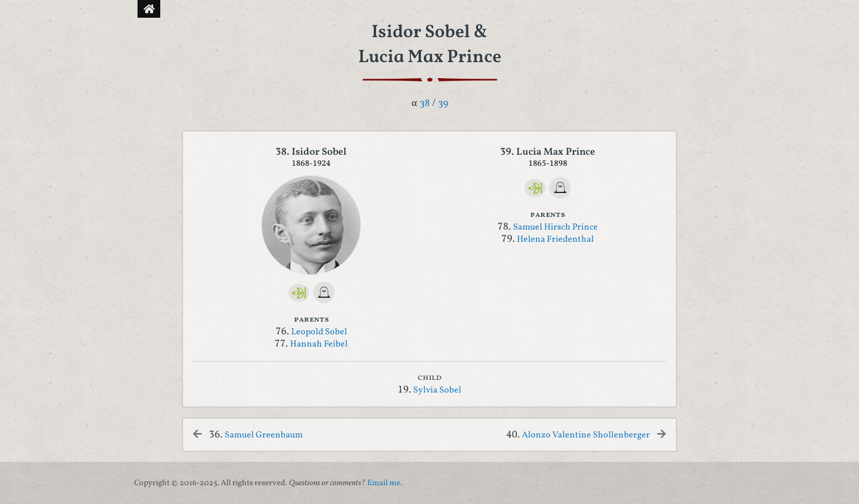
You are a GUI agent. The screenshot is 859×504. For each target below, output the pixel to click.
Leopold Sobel (319, 332)
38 (425, 103)
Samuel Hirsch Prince (555, 227)
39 (443, 103)
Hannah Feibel (319, 344)
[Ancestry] (299, 293)
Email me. (385, 483)
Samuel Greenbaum (264, 435)
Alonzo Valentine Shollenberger (586, 435)
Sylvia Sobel (437, 390)
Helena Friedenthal (555, 240)
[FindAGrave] (324, 292)
